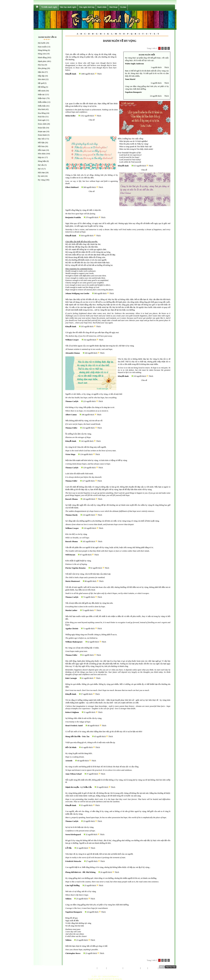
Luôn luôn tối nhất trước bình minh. (79, 474)
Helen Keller (70, 116)
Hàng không (43, 50)
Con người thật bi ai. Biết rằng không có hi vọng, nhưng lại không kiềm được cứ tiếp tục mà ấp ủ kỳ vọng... (108, 867)
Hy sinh (41, 176)
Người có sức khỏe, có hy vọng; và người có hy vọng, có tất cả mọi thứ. (94, 394)
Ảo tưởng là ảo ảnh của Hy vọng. (78, 434)
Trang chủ (92, 968)
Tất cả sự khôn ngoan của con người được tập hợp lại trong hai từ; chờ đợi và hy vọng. (100, 346)
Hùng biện (42, 161)
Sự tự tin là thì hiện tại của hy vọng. (80, 827)
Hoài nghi (42, 120)
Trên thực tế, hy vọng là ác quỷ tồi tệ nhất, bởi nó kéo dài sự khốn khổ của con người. (99, 854)
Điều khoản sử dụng (132, 968)
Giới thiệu (102, 968)
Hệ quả (41, 83)
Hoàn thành (42, 135)
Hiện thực (42, 98)
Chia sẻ (92, 120)
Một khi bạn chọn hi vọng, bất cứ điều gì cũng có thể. (86, 946)
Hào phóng (42, 68)
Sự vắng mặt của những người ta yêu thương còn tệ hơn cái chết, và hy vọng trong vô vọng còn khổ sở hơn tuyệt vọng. (112, 521)
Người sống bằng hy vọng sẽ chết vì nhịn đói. (83, 210)
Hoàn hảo (42, 128)
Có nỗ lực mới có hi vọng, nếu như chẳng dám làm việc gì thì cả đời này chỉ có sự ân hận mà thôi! (104, 731)
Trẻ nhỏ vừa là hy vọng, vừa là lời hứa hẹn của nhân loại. (88, 574)
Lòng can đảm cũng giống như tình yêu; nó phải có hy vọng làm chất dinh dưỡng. (97, 905)
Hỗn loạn (42, 150)
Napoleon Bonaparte (133, 92)
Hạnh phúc (42, 61)
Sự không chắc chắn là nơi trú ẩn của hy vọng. (84, 718)
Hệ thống (42, 87)
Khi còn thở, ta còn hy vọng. (76, 534)
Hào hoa (41, 65)
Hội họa (41, 146)
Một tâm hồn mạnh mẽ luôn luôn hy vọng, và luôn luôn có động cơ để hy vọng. (96, 460)
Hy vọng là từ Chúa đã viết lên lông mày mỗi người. (86, 447)
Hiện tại (41, 94)
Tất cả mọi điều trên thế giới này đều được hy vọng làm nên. (89, 603)
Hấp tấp (41, 76)
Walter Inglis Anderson (134, 64)
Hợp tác (41, 157)
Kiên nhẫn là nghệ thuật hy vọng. (78, 561)
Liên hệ (144, 968)
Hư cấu (41, 165)
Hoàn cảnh (42, 124)
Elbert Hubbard (72, 187)
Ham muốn (42, 47)
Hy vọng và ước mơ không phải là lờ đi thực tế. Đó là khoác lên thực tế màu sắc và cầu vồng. (102, 767)
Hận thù (41, 72)
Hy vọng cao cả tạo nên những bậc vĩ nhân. (82, 648)
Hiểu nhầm (42, 102)
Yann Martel (130, 79)
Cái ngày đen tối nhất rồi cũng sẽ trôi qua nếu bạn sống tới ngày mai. (92, 332)
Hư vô (40, 169)
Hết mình (42, 91)
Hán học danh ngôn (68, 7)
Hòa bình (41, 109)
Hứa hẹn (41, 173)
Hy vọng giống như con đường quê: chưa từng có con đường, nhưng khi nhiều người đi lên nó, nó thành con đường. (111, 878)
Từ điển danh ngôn (49, 7)
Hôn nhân (42, 154)
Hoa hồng (42, 113)
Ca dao (123, 7)
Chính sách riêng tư (115, 968)
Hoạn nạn (42, 131)
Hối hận (41, 143)
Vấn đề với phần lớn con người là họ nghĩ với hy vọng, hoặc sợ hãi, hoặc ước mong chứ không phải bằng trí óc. (109, 547)
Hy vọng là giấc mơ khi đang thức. (79, 753)
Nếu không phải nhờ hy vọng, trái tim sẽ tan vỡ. (84, 421)
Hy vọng (41, 180)
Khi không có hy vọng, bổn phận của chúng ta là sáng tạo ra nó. (90, 407)
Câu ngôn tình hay (87, 7)
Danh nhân (102, 7)
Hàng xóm (42, 54)
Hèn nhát (41, 79)
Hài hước (42, 43)
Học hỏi (41, 139)
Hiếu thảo (42, 106)
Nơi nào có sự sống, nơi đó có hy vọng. (81, 891)
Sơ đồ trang (153, 968)
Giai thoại (113, 7)
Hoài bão (41, 117)
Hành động (42, 57)
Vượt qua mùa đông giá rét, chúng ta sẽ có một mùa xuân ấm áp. (90, 742)
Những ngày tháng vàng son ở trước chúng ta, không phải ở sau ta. (91, 634)
